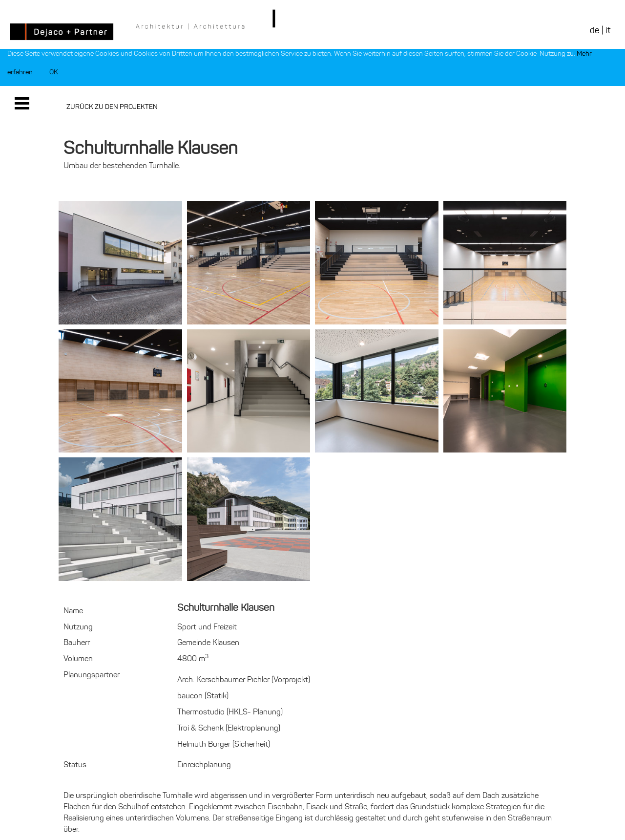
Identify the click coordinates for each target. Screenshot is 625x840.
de (595, 30)
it (608, 30)
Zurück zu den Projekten (112, 107)
